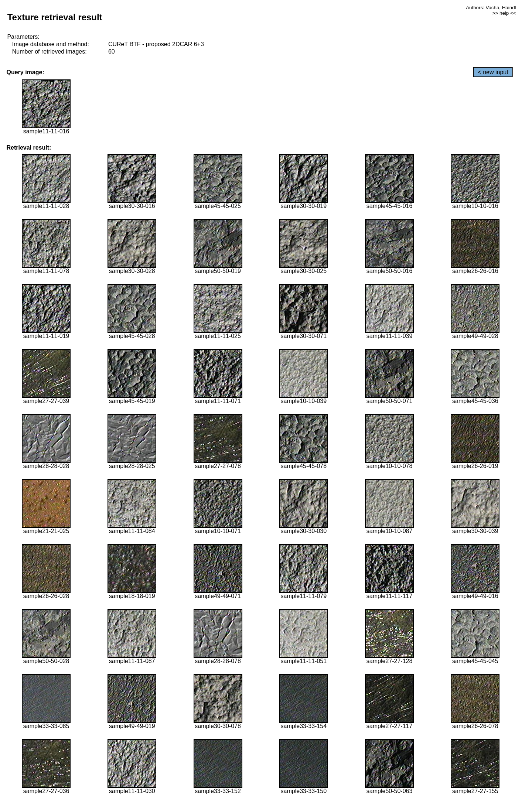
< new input (493, 72)
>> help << (504, 13)
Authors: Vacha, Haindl (491, 8)
